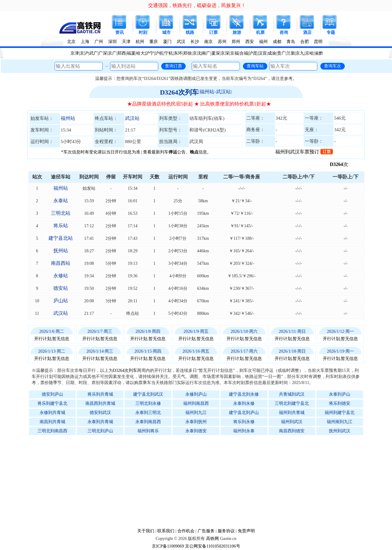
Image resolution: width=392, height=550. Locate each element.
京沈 (197, 53)
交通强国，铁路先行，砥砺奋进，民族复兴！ (197, 5)
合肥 (305, 42)
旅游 (237, 32)
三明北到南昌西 (52, 431)
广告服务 (206, 531)
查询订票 (173, 66)
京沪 (84, 53)
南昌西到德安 (292, 431)
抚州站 (61, 251)
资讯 (119, 32)
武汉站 (132, 118)
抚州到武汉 (340, 431)
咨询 (284, 32)
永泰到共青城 (100, 422)
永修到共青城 (52, 413)
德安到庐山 (52, 394)
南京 (208, 42)
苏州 (222, 42)
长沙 (195, 42)
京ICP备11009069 (168, 546)
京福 (234, 53)
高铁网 (212, 539)
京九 (300, 53)
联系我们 (166, 531)
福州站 (68, 118)
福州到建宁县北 (340, 413)
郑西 (122, 53)
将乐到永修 (244, 422)
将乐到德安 (340, 403)
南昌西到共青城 (100, 403)
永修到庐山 (196, 394)
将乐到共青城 (100, 394)
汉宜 (262, 53)
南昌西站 (61, 263)
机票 (260, 32)
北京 (71, 42)
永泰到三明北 (148, 413)
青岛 (291, 42)
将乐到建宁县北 (52, 403)
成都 (277, 42)
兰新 (291, 53)
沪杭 (159, 53)
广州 (99, 42)
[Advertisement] (199, 481)
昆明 (318, 42)
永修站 (61, 276)
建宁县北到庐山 (244, 413)
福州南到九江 (340, 422)
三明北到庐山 (100, 431)
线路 (190, 32)
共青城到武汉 (292, 394)
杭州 (140, 42)
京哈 (309, 53)
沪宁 (150, 53)
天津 (126, 42)
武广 (94, 53)
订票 (213, 32)
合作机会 (186, 531)
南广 (206, 53)
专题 (331, 32)
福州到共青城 (292, 413)
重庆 (154, 42)
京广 (112, 53)
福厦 (131, 53)
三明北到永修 (148, 403)
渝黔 (319, 53)
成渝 (272, 53)
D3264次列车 (179, 92)
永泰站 (61, 201)
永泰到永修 (244, 403)
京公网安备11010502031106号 (213, 546)
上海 (85, 42)
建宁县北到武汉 (148, 394)
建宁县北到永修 (244, 394)
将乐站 (61, 226)
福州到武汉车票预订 (304, 152)
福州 (263, 42)
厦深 (216, 53)
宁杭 (169, 53)
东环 (178, 53)
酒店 (307, 32)
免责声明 (246, 531)
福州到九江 (196, 413)
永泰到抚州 (196, 422)
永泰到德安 (196, 431)
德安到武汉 (100, 413)
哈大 (141, 53)
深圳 (112, 42)
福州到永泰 (244, 431)
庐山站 (61, 301)
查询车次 (333, 66)
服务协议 (226, 531)
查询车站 (255, 66)
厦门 (167, 42)
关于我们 (146, 531)
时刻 (143, 32)
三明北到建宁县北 (292, 403)
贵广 (281, 53)
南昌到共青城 (52, 422)
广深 (103, 53)
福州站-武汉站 (215, 92)
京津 (75, 53)
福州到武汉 (292, 422)
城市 (166, 32)
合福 (244, 53)
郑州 (236, 42)
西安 (250, 42)
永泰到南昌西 (148, 422)
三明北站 (61, 213)
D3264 (340, 164)
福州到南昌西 (196, 403)
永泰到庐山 (340, 394)
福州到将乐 (148, 431)
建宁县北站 (61, 238)
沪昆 (253, 53)
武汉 (181, 42)
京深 (225, 53)
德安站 (61, 288)
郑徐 (187, 53)
